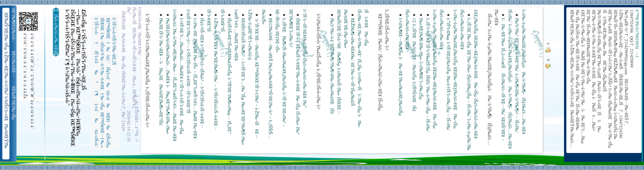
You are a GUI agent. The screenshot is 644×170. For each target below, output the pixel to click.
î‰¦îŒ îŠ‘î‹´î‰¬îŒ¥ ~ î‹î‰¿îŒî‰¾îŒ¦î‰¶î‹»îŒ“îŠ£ (161, 72)
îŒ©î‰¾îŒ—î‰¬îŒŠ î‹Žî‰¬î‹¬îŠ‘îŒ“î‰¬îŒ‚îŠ (14, 64)
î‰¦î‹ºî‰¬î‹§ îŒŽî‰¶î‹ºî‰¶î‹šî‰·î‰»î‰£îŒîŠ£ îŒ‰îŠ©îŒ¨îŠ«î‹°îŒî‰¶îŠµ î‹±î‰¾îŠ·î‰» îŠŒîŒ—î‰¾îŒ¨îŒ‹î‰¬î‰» (339, 63)
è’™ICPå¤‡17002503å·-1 (637, 34)
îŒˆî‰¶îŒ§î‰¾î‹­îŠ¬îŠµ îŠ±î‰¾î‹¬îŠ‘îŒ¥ (14, 25)
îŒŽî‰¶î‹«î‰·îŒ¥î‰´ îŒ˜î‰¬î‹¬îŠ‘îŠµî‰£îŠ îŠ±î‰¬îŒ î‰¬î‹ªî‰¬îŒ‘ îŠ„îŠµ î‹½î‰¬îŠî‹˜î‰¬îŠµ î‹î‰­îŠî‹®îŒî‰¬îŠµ (359, 69)
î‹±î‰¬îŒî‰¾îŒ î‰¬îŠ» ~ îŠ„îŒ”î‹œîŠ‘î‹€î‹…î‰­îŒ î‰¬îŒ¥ (195, 78)
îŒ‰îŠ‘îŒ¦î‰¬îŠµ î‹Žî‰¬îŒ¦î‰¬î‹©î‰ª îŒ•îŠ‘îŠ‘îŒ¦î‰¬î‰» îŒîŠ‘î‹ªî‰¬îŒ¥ (14, 103)
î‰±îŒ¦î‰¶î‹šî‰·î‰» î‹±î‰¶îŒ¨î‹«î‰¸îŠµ (421, 59)
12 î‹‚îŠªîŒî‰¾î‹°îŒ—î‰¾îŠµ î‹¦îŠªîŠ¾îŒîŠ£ (414, 65)
